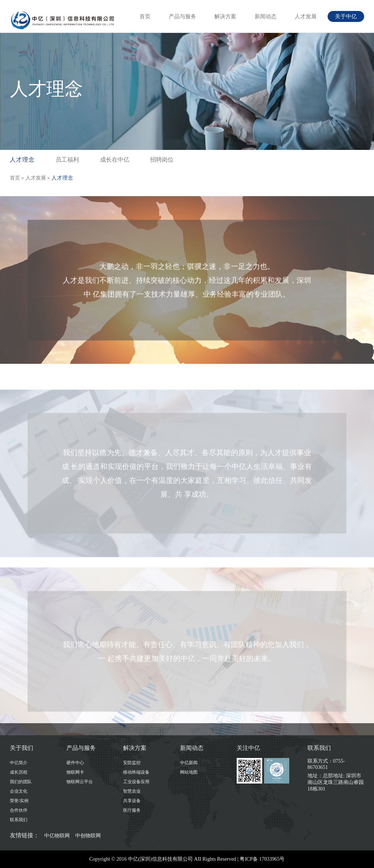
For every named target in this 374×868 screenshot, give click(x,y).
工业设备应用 (136, 782)
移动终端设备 (136, 772)
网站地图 (189, 772)
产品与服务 (182, 16)
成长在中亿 (115, 160)
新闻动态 (266, 16)
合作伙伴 (19, 810)
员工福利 (67, 160)
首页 (145, 16)
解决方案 (225, 16)
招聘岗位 (162, 160)
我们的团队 (21, 782)
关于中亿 (346, 16)
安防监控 (132, 763)
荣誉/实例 (19, 801)
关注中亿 (248, 748)
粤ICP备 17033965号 (262, 859)
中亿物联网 (57, 835)
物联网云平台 (80, 782)
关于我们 (22, 748)
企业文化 (19, 791)
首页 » (17, 178)
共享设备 (132, 801)
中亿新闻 (189, 763)
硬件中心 (75, 763)
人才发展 (306, 16)
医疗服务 (132, 810)
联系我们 (19, 820)
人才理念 (22, 160)
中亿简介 (19, 763)
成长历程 (19, 772)
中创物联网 (88, 835)
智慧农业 (132, 791)
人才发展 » (38, 178)
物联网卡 (75, 772)
